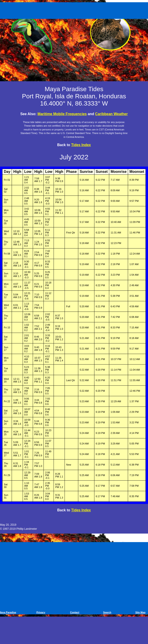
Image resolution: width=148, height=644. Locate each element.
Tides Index (81, 145)
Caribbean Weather (111, 114)
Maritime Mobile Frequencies (62, 114)
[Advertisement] (75, 10)
